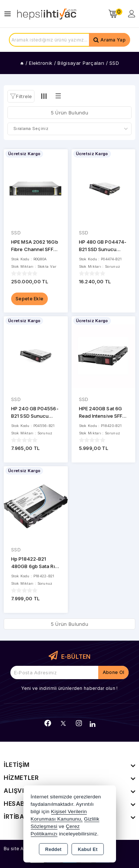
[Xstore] (47, 14)
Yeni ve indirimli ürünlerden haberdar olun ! (69, 688)
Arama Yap (113, 40)
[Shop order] (69, 129)
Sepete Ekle (29, 299)
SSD (16, 233)
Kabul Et (88, 849)
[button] (21, 96)
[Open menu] (9, 14)
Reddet (53, 849)
